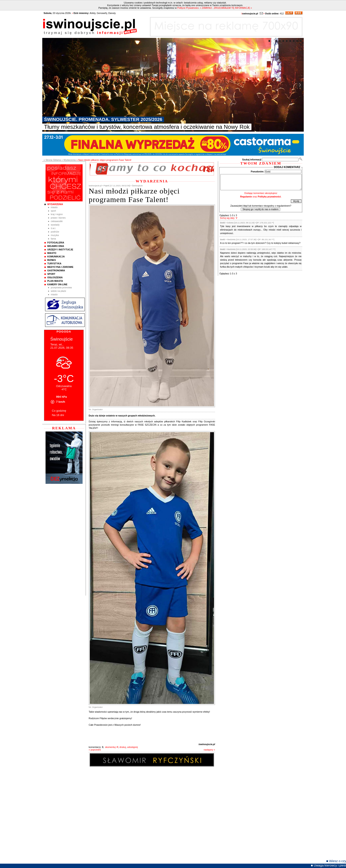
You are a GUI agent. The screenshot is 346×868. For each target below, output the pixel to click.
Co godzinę (59, 411)
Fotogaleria (56, 243)
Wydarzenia (55, 204)
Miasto (54, 207)
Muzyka (55, 235)
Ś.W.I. (53, 228)
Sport (53, 211)
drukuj (123, 747)
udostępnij (132, 747)
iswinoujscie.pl (207, 744)
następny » (209, 750)
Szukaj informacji (252, 160)
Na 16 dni (58, 415)
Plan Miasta (55, 281)
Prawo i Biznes (58, 218)
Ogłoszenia (55, 277)
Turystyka (54, 263)
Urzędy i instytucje (60, 250)
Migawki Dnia (56, 246)
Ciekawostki (57, 221)
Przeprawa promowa (61, 287)
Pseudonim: (257, 172)
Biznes (52, 260)
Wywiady (55, 225)
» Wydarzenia (69, 160)
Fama (53, 239)
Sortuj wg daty (227, 218)
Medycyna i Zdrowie (60, 267)
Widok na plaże (59, 291)
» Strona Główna (52, 160)
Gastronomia (56, 270)
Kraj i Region (57, 214)
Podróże (55, 232)
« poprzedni (95, 750)
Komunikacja (56, 256)
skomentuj (110, 747)
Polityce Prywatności (188, 8)
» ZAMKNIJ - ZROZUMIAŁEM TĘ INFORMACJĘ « (226, 8)
